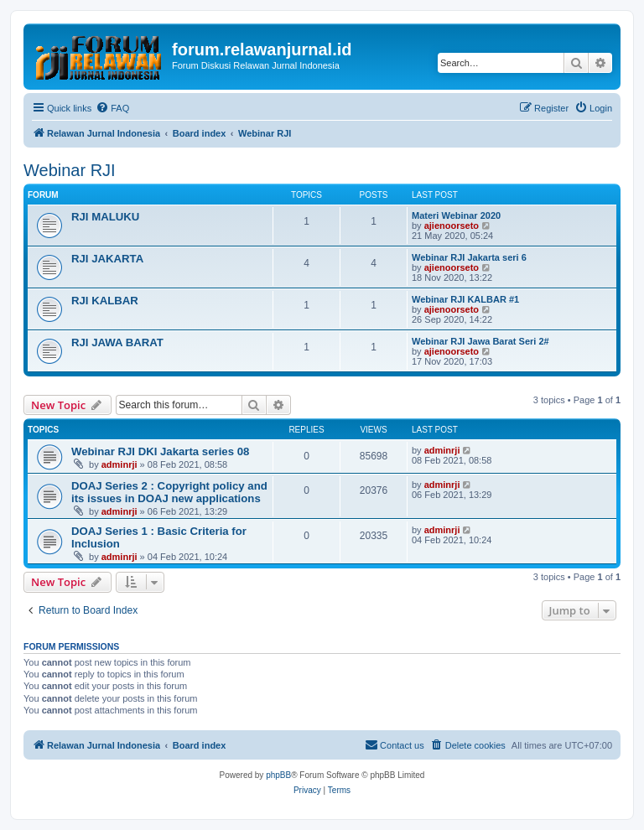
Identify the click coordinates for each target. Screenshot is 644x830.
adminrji (119, 464)
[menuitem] (112, 108)
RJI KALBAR (105, 301)
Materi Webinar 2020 (456, 215)
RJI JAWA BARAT (117, 342)
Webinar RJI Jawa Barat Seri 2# (480, 341)
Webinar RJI (70, 170)
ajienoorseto (452, 226)
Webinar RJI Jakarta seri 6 (469, 257)
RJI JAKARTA (107, 259)
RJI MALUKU (105, 217)
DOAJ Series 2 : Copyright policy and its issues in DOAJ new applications (169, 492)
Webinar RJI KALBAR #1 (465, 299)
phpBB (278, 775)
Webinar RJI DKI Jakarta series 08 (160, 451)
